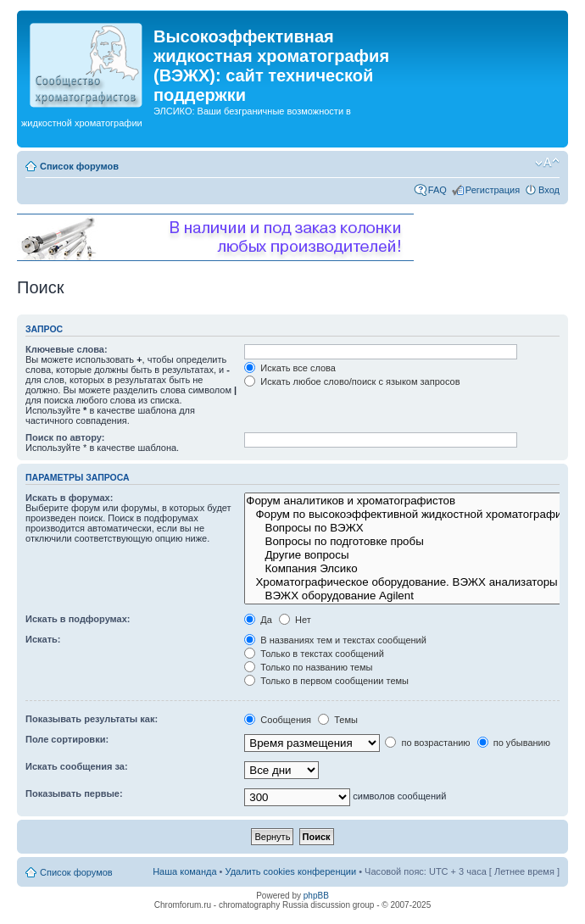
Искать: (43, 639)
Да (258, 620)
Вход (549, 190)
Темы (338, 720)
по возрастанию (427, 743)
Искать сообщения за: (77, 766)
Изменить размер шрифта (547, 163)
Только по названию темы (308, 667)
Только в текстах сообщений (314, 654)
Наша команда (184, 871)
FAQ (437, 190)
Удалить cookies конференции (291, 871)
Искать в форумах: (69, 498)
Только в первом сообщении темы (326, 681)
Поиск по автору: (65, 437)
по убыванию (514, 743)
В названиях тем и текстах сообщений (335, 640)
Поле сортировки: (67, 739)
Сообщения (278, 720)
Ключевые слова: (67, 349)
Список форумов (79, 166)
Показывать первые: (74, 793)
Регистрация (493, 190)
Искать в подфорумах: (78, 619)
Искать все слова (290, 368)
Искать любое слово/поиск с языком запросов (352, 381)
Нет (295, 620)
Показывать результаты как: (92, 719)
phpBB (316, 896)
